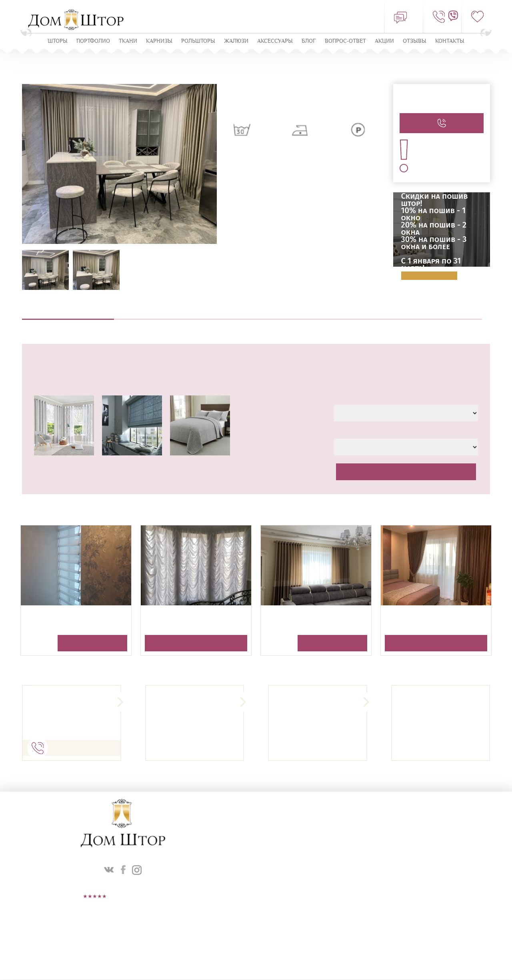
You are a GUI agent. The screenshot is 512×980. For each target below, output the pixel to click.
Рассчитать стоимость (406, 472)
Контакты (450, 41)
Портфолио (93, 41)
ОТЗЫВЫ (415, 41)
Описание (68, 315)
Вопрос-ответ (345, 41)
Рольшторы (198, 41)
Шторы (58, 41)
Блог (309, 41)
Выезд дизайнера (160, 315)
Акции (384, 41)
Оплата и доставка (436, 315)
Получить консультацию (92, 644)
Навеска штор (344, 315)
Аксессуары (275, 41)
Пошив (252, 315)
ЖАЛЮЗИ (236, 41)
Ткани (128, 41)
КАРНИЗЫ (159, 41)
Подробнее (429, 276)
